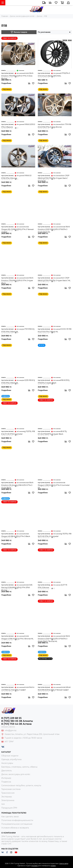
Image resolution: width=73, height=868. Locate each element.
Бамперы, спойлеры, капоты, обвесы (19, 767)
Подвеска (6, 782)
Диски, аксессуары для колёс (16, 774)
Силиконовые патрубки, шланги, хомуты (21, 785)
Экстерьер (7, 797)
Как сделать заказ (10, 817)
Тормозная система (11, 789)
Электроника (8, 800)
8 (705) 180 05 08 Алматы (17, 721)
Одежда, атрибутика (11, 759)
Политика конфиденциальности (17, 820)
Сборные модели (10, 756)
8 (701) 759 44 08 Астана (16, 724)
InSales (53, 866)
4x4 (3, 804)
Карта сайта (64, 863)
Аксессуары (7, 763)
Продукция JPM (9, 808)
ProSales (35, 866)
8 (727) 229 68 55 (11, 718)
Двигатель (7, 771)
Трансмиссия (8, 793)
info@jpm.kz (11, 730)
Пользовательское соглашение (17, 824)
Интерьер (6, 778)
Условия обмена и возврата (15, 828)
